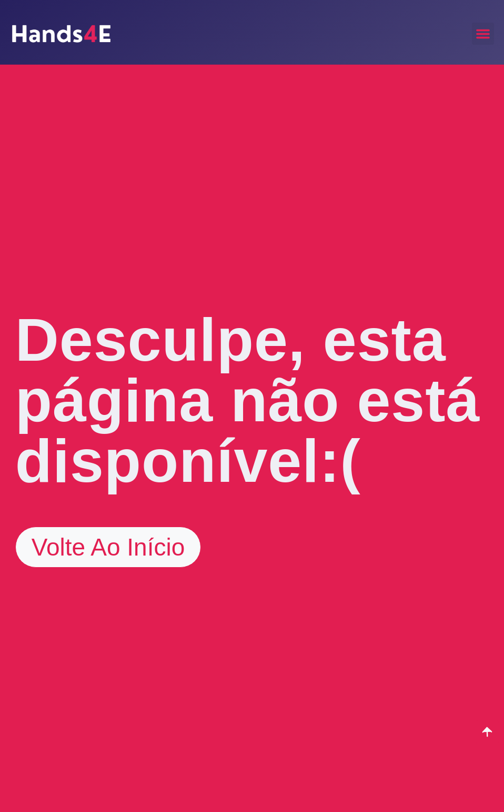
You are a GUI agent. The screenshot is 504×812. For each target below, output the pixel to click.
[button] (483, 34)
